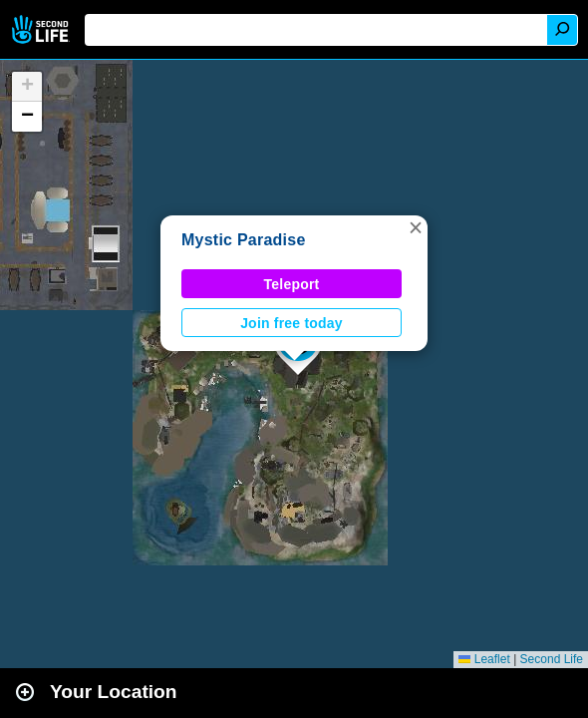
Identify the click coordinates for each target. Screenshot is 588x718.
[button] (416, 227)
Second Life (42, 29)
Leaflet (484, 659)
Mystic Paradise (244, 240)
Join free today (292, 323)
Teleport (292, 284)
